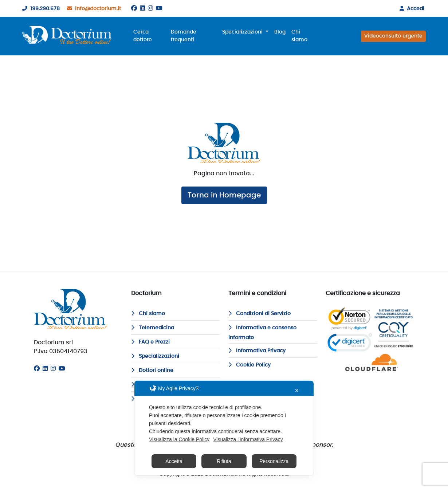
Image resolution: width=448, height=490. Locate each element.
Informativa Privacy (257, 351)
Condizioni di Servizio (260, 314)
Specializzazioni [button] (243, 32)
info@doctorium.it (93, 9)
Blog (280, 32)
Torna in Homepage (224, 195)
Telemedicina (153, 328)
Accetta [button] (174, 461)
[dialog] (224, 428)
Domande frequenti (184, 36)
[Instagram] (150, 8)
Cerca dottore (143, 36)
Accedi (410, 9)
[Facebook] (134, 8)
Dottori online (152, 371)
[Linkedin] (142, 8)
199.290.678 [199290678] (40, 9)
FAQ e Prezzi (150, 342)
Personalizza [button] (274, 461)
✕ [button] (297, 391)
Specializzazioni (155, 356)
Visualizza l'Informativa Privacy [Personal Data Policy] (248, 439)
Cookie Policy (249, 365)
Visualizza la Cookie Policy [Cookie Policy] (179, 439)
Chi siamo (299, 36)
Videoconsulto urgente (393, 36)
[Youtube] (159, 8)
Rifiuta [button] (224, 461)
